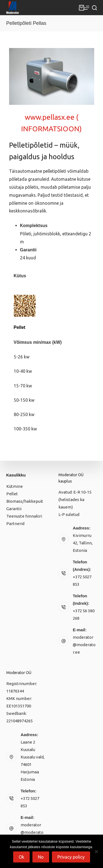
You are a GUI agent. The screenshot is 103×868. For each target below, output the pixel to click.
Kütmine (15, 486)
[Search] (94, 8)
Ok (21, 857)
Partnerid (15, 524)
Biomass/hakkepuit (25, 501)
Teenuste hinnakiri (24, 516)
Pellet (12, 494)
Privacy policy (71, 857)
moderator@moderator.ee (84, 645)
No (41, 857)
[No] (96, 851)
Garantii (14, 509)
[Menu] (87, 8)
